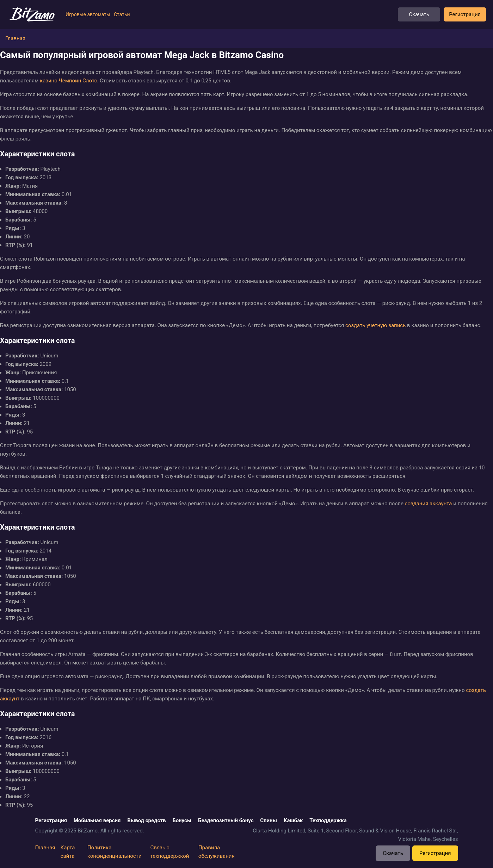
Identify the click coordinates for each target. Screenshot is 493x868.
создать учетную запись (375, 325)
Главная (45, 848)
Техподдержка (328, 820)
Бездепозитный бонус (226, 820)
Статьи (122, 14)
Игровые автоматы (88, 14)
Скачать (419, 14)
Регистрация (465, 14)
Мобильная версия (97, 820)
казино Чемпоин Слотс (68, 81)
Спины (269, 820)
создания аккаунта (429, 504)
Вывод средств (146, 820)
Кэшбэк (293, 820)
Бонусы (182, 820)
